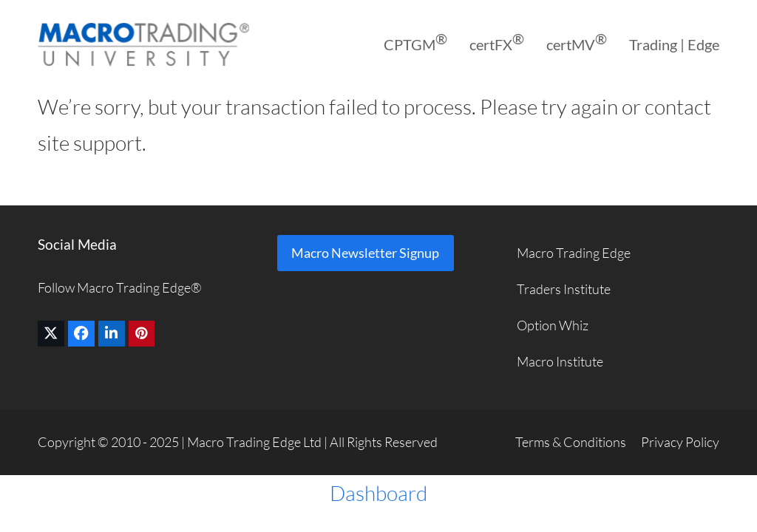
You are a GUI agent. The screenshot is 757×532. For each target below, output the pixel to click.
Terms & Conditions (571, 442)
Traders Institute (564, 289)
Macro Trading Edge (574, 253)
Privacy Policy (680, 442)
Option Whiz (553, 325)
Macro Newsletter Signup (365, 253)
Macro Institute (560, 361)
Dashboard (378, 493)
